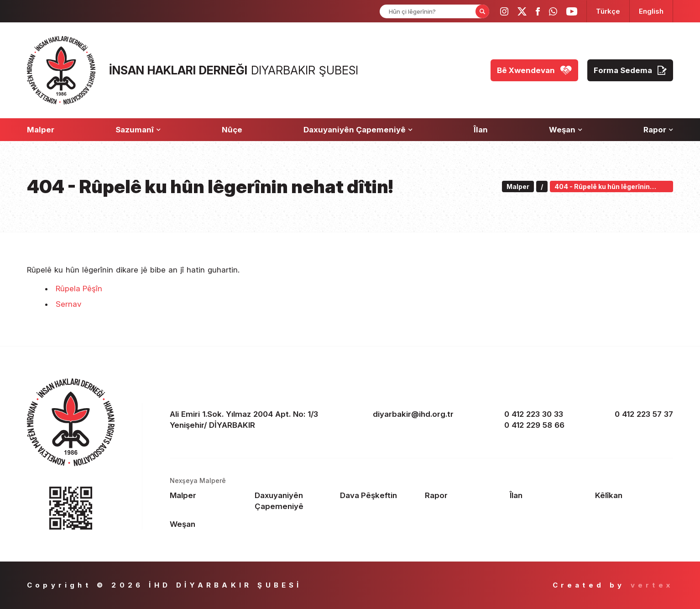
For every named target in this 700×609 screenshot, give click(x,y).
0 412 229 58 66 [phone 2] (534, 425)
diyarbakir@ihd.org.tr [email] (413, 414)
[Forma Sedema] (630, 70)
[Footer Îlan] (549, 495)
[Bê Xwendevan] (534, 70)
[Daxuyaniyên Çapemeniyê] (358, 130)
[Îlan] (481, 130)
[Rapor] (658, 130)
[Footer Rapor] (464, 495)
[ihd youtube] (572, 11)
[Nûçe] (232, 130)
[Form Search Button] (482, 11)
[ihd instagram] (504, 11)
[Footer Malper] (209, 495)
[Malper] (41, 130)
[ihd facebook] (538, 11)
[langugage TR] (608, 11)
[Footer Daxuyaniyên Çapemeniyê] (294, 501)
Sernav (68, 304)
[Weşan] (566, 130)
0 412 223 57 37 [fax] (644, 414)
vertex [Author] (652, 585)
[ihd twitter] (522, 11)
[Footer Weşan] (209, 524)
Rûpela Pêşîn (79, 289)
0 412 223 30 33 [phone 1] (534, 414)
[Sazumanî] (138, 130)
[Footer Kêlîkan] (634, 495)
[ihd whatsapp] (553, 11)
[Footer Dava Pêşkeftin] (379, 495)
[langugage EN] (651, 11)
